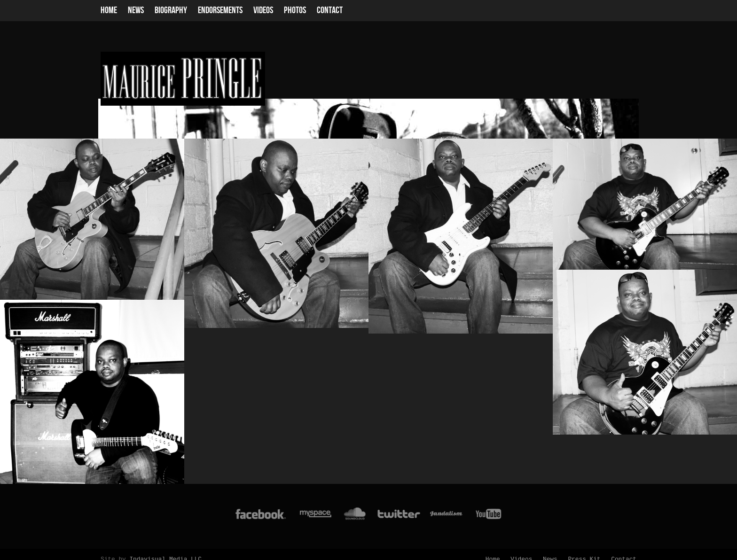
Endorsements (220, 10)
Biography (171, 10)
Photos (295, 10)
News (136, 10)
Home (109, 10)
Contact (330, 10)
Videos (263, 10)
